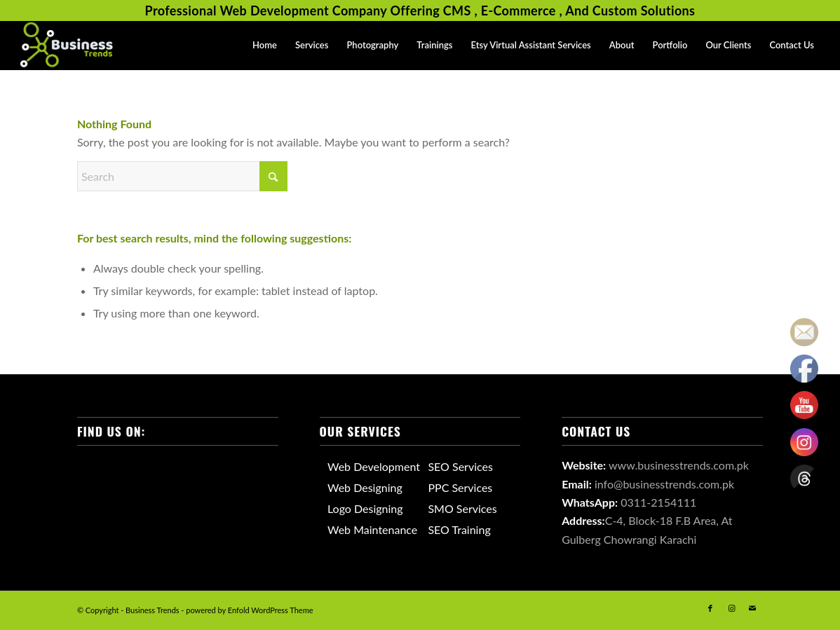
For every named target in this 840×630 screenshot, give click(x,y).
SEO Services (460, 466)
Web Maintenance (372, 529)
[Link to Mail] (752, 608)
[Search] (182, 176)
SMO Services (462, 508)
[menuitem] (265, 45)
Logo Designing (365, 508)
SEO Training (459, 529)
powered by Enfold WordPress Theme (249, 610)
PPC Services (460, 487)
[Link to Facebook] (710, 608)
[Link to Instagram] (731, 608)
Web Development (374, 466)
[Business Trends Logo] (67, 45)
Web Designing (365, 487)
